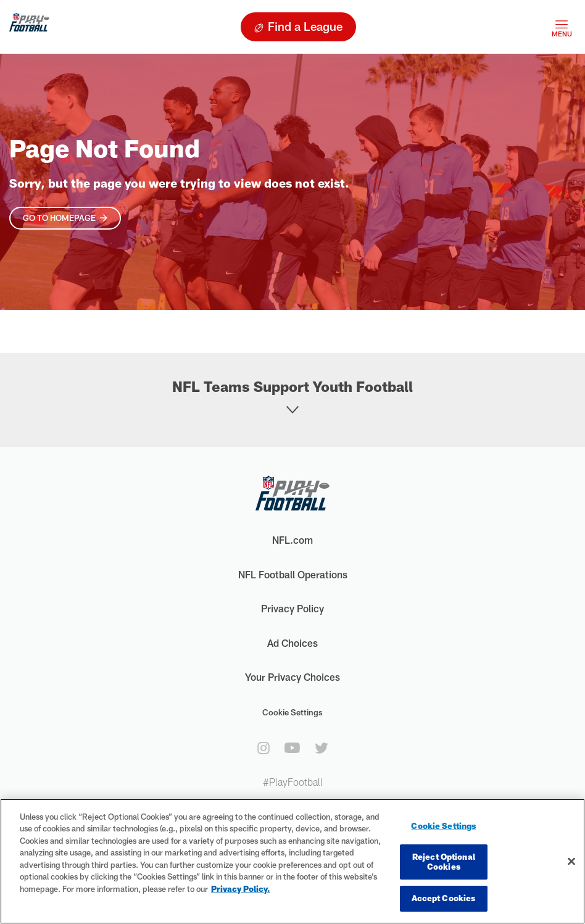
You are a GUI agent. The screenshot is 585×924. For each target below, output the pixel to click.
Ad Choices (292, 643)
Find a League (305, 26)
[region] (292, 861)
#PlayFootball (293, 782)
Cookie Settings (292, 712)
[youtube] (292, 748)
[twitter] (322, 748)
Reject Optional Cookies (444, 862)
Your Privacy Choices (292, 677)
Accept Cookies (443, 898)
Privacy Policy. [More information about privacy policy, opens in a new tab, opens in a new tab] (241, 889)
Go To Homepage (59, 218)
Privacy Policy (292, 608)
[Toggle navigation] (562, 27)
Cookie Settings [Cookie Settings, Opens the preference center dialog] (443, 826)
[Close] (571, 862)
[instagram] (263, 748)
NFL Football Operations (293, 574)
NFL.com (292, 540)
